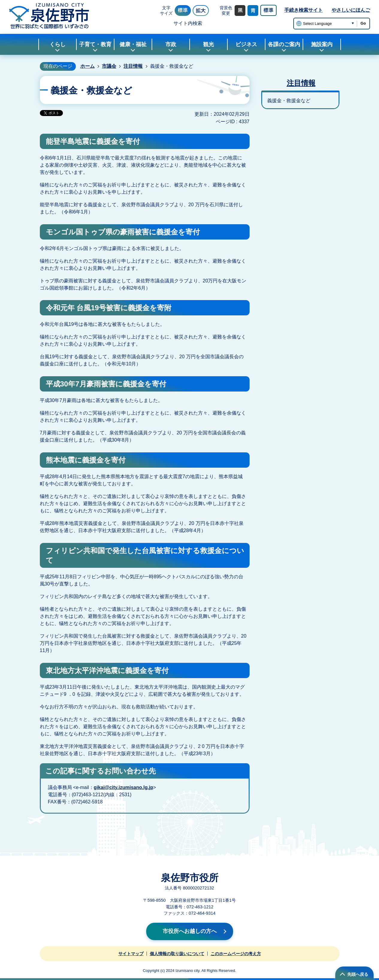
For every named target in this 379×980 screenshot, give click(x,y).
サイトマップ (131, 954)
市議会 (109, 66)
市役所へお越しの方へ (190, 931)
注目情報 (133, 66)
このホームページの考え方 (236, 954)
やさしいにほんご (351, 10)
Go (363, 23)
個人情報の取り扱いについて (177, 954)
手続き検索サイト (303, 10)
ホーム (87, 66)
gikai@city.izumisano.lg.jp (123, 787)
